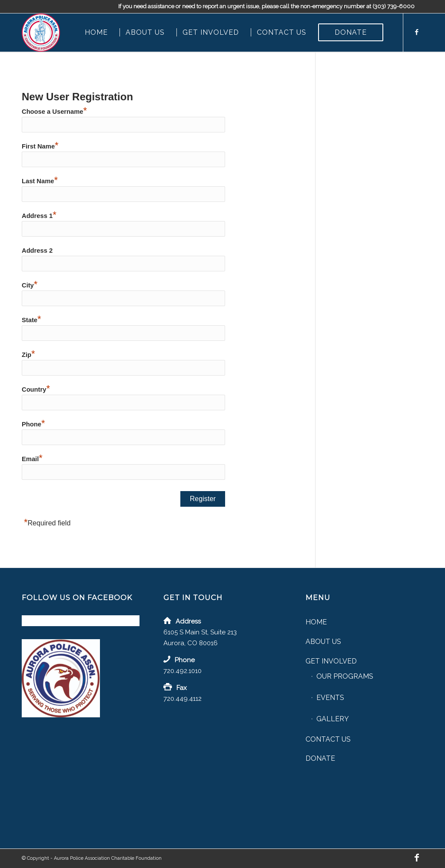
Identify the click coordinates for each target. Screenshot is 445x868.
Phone (33, 424)
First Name (40, 146)
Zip (28, 355)
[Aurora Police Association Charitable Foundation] (41, 33)
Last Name (40, 181)
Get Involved (331, 661)
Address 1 (39, 216)
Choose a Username (54, 112)
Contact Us (328, 739)
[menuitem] (96, 33)
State (32, 320)
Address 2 (37, 251)
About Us (323, 642)
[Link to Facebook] (417, 32)
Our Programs (345, 676)
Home (316, 622)
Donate (320, 758)
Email (32, 459)
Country (36, 389)
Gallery (333, 719)
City (30, 285)
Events (330, 698)
